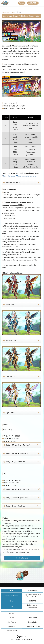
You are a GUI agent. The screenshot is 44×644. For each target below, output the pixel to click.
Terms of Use (33, 618)
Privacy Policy (33, 622)
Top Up (22, 3)
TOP (33, 614)
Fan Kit (11, 618)
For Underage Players (33, 626)
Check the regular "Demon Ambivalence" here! (20, 176)
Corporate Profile (11, 631)
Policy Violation (11, 622)
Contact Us (11, 626)
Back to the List (22, 558)
